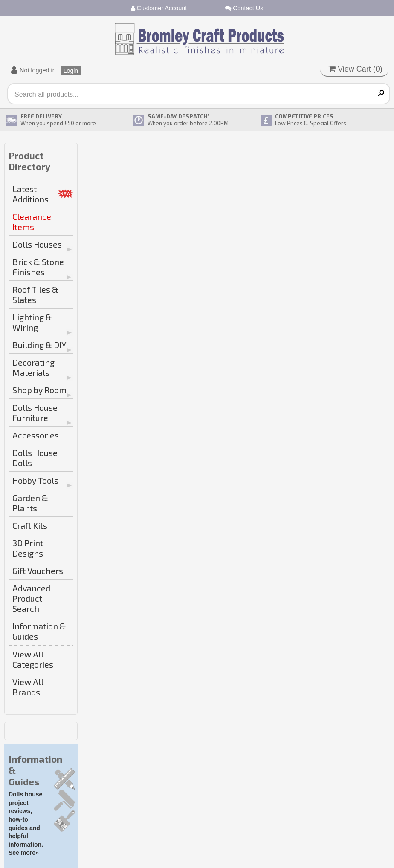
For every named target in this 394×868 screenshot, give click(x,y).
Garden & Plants (30, 503)
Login (71, 71)
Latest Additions (30, 194)
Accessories (36, 435)
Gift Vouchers (38, 571)
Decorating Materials (33, 367)
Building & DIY (39, 345)
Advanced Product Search (31, 598)
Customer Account (159, 8)
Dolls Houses (37, 244)
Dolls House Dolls (35, 458)
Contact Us (244, 8)
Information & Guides (39, 631)
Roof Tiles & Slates (35, 294)
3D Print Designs (28, 548)
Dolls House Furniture (35, 412)
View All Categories (33, 659)
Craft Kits (30, 525)
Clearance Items (32, 222)
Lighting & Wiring (32, 322)
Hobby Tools (35, 480)
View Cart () (355, 69)
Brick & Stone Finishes (38, 267)
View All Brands (28, 687)
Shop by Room (39, 390)
